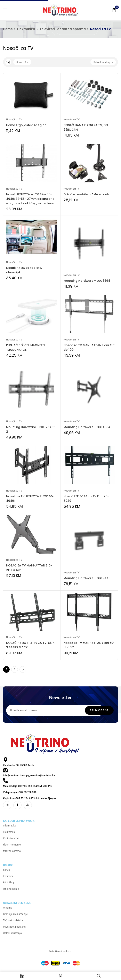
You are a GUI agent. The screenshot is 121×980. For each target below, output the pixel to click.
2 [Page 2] (15, 669)
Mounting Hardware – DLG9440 (87, 578)
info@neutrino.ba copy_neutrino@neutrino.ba (29, 775)
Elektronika (26, 29)
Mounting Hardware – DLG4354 (87, 427)
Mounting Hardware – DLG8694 (87, 281)
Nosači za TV (14, 119)
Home (8, 29)
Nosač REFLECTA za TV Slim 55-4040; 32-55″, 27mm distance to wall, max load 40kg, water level (30, 199)
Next (23, 669)
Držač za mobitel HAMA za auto (87, 194)
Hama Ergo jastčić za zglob (26, 125)
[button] (114, 10)
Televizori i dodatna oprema (63, 29)
